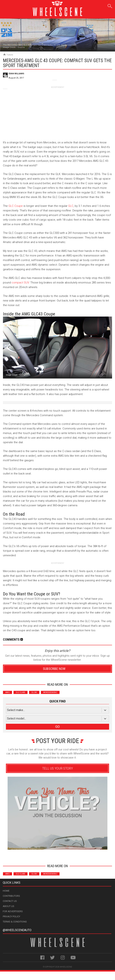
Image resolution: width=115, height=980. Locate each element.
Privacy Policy (11, 916)
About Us (9, 906)
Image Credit (9, 47)
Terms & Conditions (15, 922)
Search (110, 5)
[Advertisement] (58, 112)
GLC (71, 206)
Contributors (11, 896)
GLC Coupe (16, 206)
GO (58, 727)
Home (6, 891)
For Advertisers (13, 911)
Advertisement (58, 855)
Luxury (10, 55)
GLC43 (34, 692)
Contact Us (10, 901)
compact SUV (20, 283)
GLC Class (21, 692)
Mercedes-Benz (50, 692)
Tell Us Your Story (58, 768)
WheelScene (66, 967)
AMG (7, 692)
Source (21, 47)
